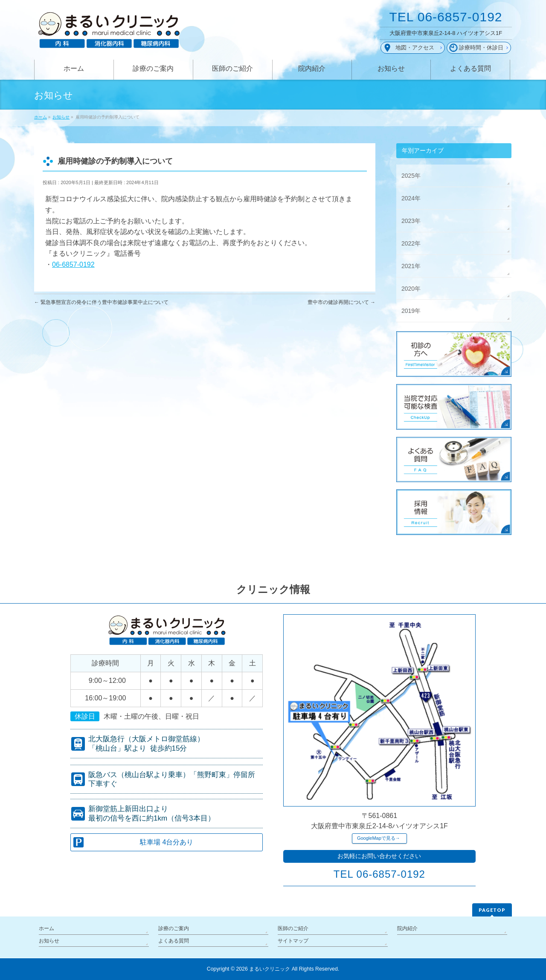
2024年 (411, 198)
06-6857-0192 (73, 265)
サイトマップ (293, 941)
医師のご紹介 (293, 928)
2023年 (411, 221)
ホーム (46, 928)
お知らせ (49, 941)
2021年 (411, 266)
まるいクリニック (270, 969)
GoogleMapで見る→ (379, 838)
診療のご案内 (174, 928)
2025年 (411, 176)
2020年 (411, 289)
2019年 (411, 311)
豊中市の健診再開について (341, 302)
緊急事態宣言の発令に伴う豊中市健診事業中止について (101, 302)
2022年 (411, 243)
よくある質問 (174, 941)
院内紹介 (407, 928)
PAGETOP (492, 910)
